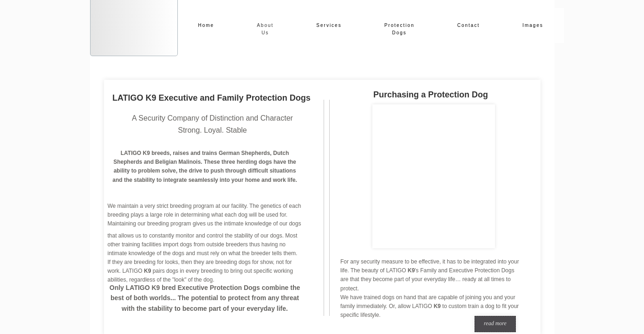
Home (206, 25)
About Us (265, 29)
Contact (468, 25)
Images (533, 25)
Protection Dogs (400, 29)
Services (329, 25)
